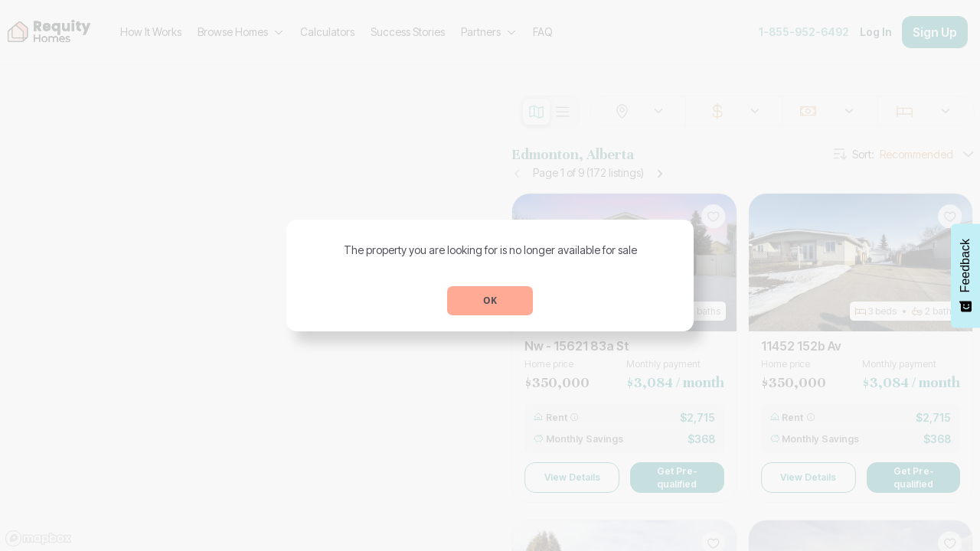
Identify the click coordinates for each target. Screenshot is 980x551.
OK (490, 300)
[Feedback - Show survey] (965, 275)
